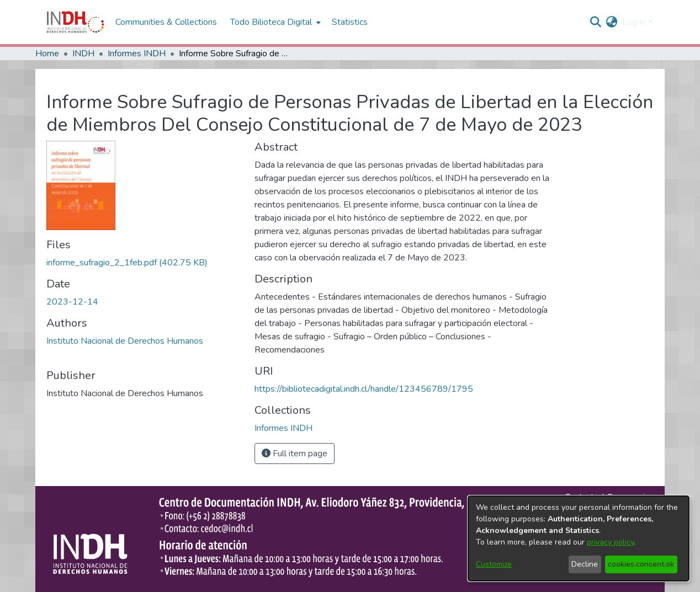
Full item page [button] (295, 454)
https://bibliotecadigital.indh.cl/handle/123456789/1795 (364, 389)
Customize (494, 564)
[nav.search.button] (596, 22)
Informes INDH (137, 54)
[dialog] (579, 538)
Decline (585, 564)
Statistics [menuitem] (350, 22)
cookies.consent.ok (641, 564)
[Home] (75, 22)
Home (47, 54)
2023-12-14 (72, 302)
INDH (83, 54)
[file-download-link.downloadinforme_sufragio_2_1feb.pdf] (127, 263)
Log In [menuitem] (634, 22)
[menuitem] (612, 22)
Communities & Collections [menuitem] (166, 22)
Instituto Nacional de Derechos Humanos (125, 341)
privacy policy (610, 542)
